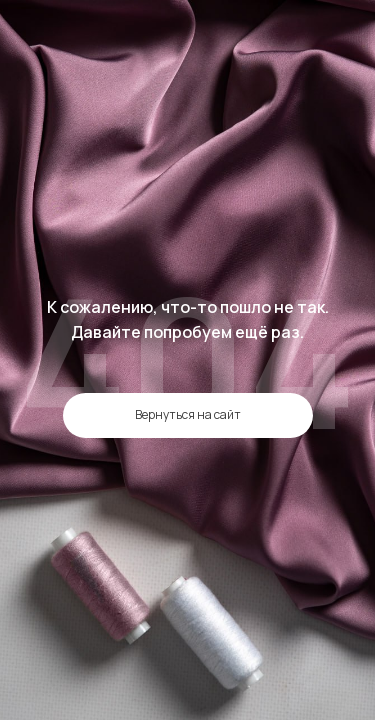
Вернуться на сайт (188, 414)
